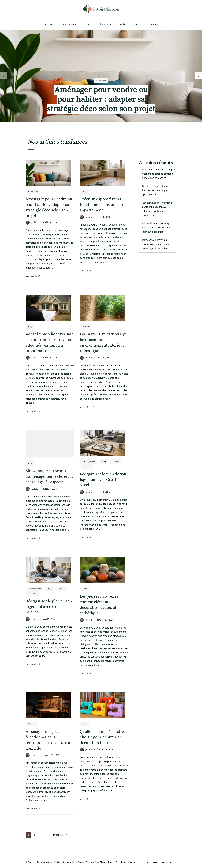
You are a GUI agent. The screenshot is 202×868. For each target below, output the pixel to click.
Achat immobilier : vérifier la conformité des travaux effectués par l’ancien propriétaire (157, 209)
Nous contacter (153, 862)
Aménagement (71, 24)
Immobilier (106, 24)
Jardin (122, 24)
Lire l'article (31, 276)
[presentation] (199, 76)
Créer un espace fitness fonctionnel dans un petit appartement (102, 205)
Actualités (50, 24)
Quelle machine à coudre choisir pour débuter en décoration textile (102, 737)
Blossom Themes (108, 862)
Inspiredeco (48, 862)
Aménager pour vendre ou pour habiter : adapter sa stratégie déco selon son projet (101, 99)
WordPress (133, 862)
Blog (84, 191)
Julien (34, 223)
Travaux (153, 24)
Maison (137, 24)
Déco (89, 24)
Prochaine (58, 835)
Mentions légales (169, 862)
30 (49, 835)
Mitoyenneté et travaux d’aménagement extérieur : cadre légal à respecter (49, 476)
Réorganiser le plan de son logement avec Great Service (103, 480)
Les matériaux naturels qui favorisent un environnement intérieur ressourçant (158, 228)
